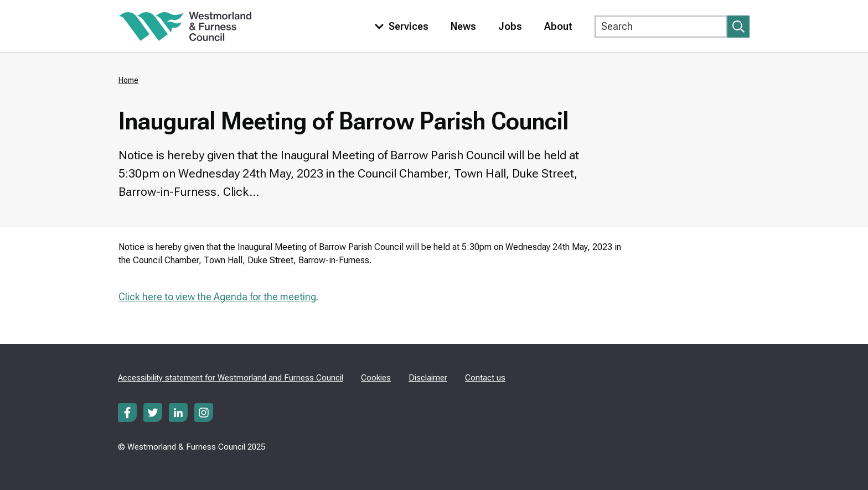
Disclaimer (428, 378)
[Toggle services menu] (399, 26)
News (463, 26)
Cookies (376, 378)
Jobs (510, 26)
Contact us (485, 378)
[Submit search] (738, 27)
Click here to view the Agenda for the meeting (217, 297)
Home (128, 80)
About (558, 26)
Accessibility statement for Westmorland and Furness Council (231, 378)
